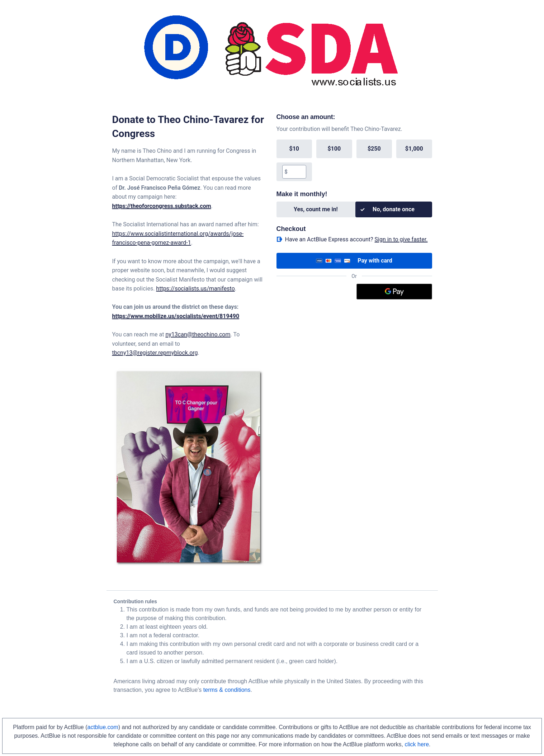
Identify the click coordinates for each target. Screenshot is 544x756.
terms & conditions (227, 690)
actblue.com (103, 727)
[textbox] (297, 172)
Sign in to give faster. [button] (401, 239)
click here (417, 744)
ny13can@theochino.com (198, 334)
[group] (354, 160)
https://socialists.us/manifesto (195, 289)
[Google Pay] (394, 292)
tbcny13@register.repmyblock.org (155, 353)
